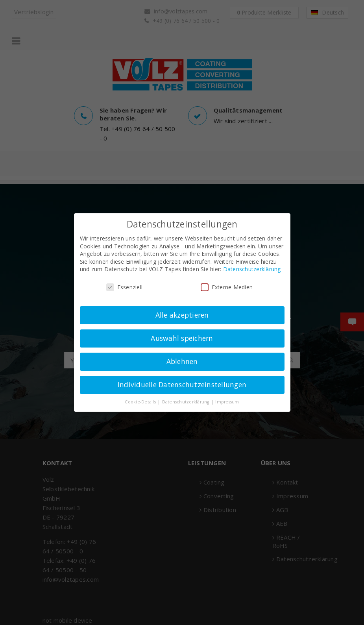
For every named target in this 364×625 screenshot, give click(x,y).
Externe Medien (227, 287)
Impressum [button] (227, 402)
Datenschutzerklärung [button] (186, 402)
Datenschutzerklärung (252, 269)
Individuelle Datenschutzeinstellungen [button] (182, 385)
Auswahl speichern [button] (182, 338)
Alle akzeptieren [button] (182, 315)
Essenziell (125, 287)
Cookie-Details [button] (141, 402)
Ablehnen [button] (182, 361)
